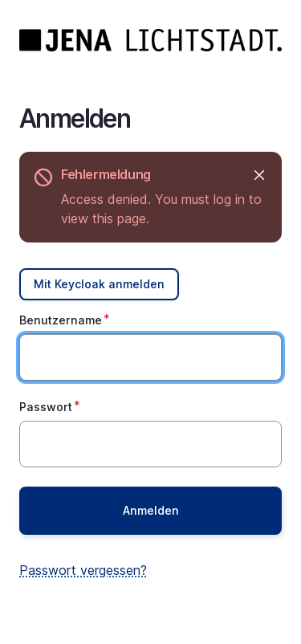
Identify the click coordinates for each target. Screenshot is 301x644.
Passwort (46, 407)
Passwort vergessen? (83, 570)
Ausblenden (258, 175)
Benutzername (61, 320)
